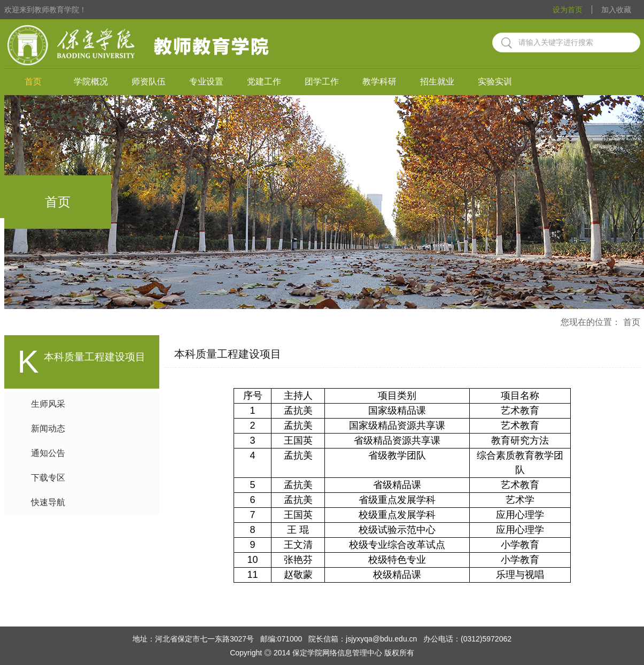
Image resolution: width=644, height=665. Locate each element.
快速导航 (48, 502)
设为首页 (568, 10)
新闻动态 (48, 428)
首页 (33, 82)
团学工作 (322, 82)
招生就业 (437, 82)
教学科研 (379, 82)
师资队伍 (149, 82)
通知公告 (48, 453)
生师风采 (48, 404)
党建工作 (264, 82)
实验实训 (495, 82)
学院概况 (91, 82)
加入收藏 (616, 10)
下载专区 (48, 478)
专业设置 (206, 82)
